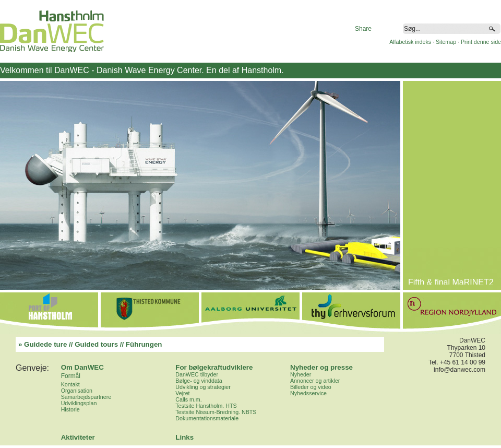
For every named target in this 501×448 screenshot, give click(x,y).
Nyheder (301, 374)
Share (363, 29)
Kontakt (70, 384)
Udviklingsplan (79, 403)
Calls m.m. (188, 399)
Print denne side (481, 42)
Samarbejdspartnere (86, 397)
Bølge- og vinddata (199, 381)
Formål (71, 376)
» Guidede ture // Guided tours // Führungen (90, 344)
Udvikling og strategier (203, 387)
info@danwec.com (460, 370)
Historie (70, 409)
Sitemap (446, 42)
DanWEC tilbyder (197, 374)
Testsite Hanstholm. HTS (206, 406)
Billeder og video (311, 387)
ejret (184, 393)
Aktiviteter (78, 437)
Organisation (77, 391)
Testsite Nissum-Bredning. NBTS (216, 412)
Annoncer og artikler (315, 381)
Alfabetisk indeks (410, 42)
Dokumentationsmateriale (207, 418)
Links (184, 437)
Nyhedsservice (308, 393)
